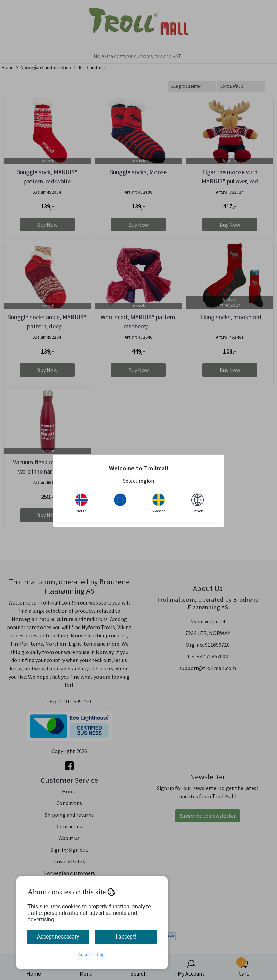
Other (197, 503)
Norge (81, 503)
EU (120, 503)
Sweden (159, 503)
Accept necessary (58, 937)
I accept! (126, 937)
